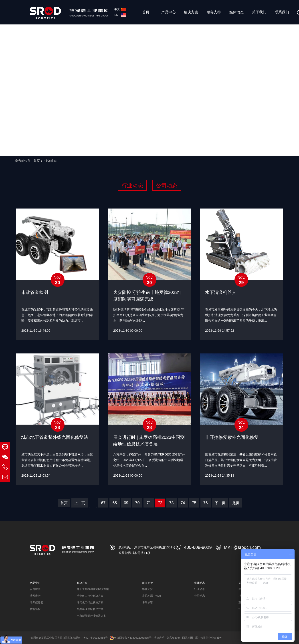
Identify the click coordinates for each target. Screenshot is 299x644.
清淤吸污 (35, 596)
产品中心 (168, 12)
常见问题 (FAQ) (151, 596)
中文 (120, 9)
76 (206, 503)
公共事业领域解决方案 (90, 609)
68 (115, 503)
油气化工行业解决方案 (90, 602)
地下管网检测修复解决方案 (93, 589)
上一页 (80, 503)
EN (120, 15)
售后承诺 (147, 602)
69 (126, 503)
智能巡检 (35, 609)
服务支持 (214, 12)
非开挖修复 (36, 602)
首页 (146, 12)
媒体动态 (236, 12)
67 (103, 503)
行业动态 (132, 186)
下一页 (220, 503)
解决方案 (191, 12)
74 (183, 503)
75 (194, 503)
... (93, 503)
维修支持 (147, 589)
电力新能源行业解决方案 (91, 616)
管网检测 (35, 589)
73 (172, 503)
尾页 (236, 503)
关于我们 (259, 12)
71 (149, 503)
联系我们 (282, 12)
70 (137, 503)
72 (160, 503)
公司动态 (167, 186)
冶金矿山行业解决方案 (90, 596)
